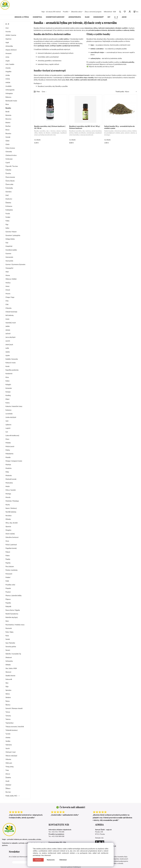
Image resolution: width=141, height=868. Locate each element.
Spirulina (8, 690)
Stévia (8, 694)
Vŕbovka (8, 759)
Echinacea (9, 206)
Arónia (8, 79)
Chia (7, 301)
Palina (8, 556)
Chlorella (8, 308)
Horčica (8, 283)
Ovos (7, 541)
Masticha (8, 468)
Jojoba (8, 352)
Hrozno (8, 294)
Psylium (8, 592)
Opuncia (8, 526)
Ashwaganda (10, 90)
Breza (7, 130)
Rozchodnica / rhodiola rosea (15, 625)
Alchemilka (9, 46)
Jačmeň (8, 334)
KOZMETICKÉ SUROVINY (55, 17)
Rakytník (8, 606)
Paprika (8, 563)
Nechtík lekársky (11, 512)
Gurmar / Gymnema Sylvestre (15, 264)
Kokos (7, 381)
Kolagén (8, 384)
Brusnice (8, 133)
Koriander (9, 388)
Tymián (8, 734)
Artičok (8, 82)
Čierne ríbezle (10, 181)
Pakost (8, 552)
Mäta (7, 472)
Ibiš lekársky (10, 315)
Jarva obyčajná (10, 337)
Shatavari (9, 657)
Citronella (9, 152)
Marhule (8, 465)
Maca (7, 439)
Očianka (8, 519)
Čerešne (8, 173)
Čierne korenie (10, 177)
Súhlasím (38, 860)
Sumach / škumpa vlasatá (14, 708)
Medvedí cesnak (11, 479)
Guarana (8, 254)
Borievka (8, 115)
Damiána (8, 192)
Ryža (7, 636)
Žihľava (8, 788)
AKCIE (124, 17)
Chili (7, 304)
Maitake (8, 443)
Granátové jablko (11, 250)
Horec (7, 286)
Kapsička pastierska (12, 370)
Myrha (8, 505)
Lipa (7, 421)
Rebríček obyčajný (12, 617)
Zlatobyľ (8, 785)
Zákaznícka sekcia (76, 12)
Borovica (8, 119)
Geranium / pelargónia (13, 235)
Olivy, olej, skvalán (12, 523)
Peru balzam (10, 566)
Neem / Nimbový (11, 508)
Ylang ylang (9, 767)
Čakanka (8, 170)
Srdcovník (9, 679)
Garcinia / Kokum (11, 232)
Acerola (8, 32)
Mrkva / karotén (11, 490)
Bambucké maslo (11, 101)
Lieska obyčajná (11, 417)
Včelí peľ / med (10, 752)
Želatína (8, 778)
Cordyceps (9, 159)
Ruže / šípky (9, 632)
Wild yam (9, 763)
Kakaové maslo (11, 363)
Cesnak (8, 137)
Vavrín (8, 748)
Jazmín (8, 341)
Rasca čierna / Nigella (13, 610)
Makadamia (9, 454)
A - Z (116, 17)
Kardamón (9, 374)
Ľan (7, 432)
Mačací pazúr (10, 446)
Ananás (8, 68)
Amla (7, 57)
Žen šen (8, 792)
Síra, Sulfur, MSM (11, 668)
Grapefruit (9, 246)
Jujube (8, 355)
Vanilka (8, 741)
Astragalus (9, 93)
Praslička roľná (10, 585)
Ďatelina (8, 203)
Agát (7, 42)
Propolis (8, 588)
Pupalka (8, 603)
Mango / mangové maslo (14, 461)
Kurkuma (8, 410)
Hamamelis (9, 257)
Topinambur (9, 723)
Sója (7, 687)
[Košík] (136, 12)
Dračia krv (9, 199)
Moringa (8, 494)
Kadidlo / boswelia (12, 359)
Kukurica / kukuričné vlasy (14, 406)
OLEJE (87, 17)
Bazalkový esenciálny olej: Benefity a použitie (53, 86)
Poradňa (66, 12)
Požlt (7, 581)
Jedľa (7, 348)
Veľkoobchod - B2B (110, 12)
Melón (8, 486)
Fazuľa (8, 214)
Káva (7, 377)
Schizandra (9, 661)
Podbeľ (8, 577)
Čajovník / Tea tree (12, 166)
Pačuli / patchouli (11, 545)
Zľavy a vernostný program (93, 12)
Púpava (8, 599)
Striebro (8, 697)
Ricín (7, 621)
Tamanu (8, 716)
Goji (7, 243)
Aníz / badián (10, 64)
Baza (7, 104)
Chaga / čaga (10, 297)
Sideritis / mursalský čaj (13, 654)
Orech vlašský (10, 534)
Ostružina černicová (12, 537)
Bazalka (8, 108)
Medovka (9, 475)
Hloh (7, 272)
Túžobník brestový (12, 730)
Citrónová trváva (11, 155)
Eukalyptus (9, 210)
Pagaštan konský (11, 548)
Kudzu (8, 403)
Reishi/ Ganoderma (12, 614)
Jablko (8, 326)
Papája (8, 559)
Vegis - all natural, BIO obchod (51, 12)
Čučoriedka (9, 188)
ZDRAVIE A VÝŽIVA (22, 17)
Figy (7, 224)
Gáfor (7, 228)
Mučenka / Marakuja (12, 501)
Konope (8, 392)
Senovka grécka (11, 647)
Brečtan (8, 126)
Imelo (7, 319)
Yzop (7, 770)
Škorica (8, 705)
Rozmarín (9, 628)
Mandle (8, 457)
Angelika (8, 72)
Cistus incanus (10, 148)
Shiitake (8, 665)
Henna (8, 275)
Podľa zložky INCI (11, 796)
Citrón (7, 144)
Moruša (8, 497)
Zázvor (8, 774)
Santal (8, 639)
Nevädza (8, 516)
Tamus (8, 712)
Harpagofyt (9, 268)
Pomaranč (9, 574)
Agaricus (8, 39)
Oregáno (8, 530)
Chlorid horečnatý (11, 312)
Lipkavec (8, 425)
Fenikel (8, 217)
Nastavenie (51, 860)
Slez (7, 683)
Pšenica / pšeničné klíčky (14, 596)
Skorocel (8, 672)
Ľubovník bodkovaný (12, 436)
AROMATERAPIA (75, 17)
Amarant (8, 53)
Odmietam (63, 860)
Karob (7, 366)
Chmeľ (8, 290)
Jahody (8, 330)
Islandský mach (11, 323)
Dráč (7, 195)
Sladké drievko (10, 676)
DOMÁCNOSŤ (98, 17)
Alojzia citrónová (11, 50)
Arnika (8, 75)
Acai (7, 28)
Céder (7, 141)
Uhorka (8, 738)
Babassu (8, 97)
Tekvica (8, 719)
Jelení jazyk (9, 345)
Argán (8, 61)
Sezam (8, 650)
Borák (7, 112)
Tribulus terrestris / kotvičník (15, 727)
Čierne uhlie (9, 184)
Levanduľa (9, 414)
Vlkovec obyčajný (11, 756)
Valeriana (9, 745)
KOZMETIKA (37, 17)
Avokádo (8, 86)
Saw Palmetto (10, 643)
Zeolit (7, 781)
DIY (109, 17)
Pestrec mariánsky (12, 570)
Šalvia (8, 701)
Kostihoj (8, 395)
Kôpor (7, 399)
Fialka (7, 221)
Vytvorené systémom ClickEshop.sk (71, 867)
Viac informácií (46, 855)
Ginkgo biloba (10, 239)
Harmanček (9, 261)
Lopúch (8, 428)
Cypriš (8, 163)
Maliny (8, 450)
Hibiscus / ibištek (11, 279)
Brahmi (8, 123)
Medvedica (9, 483)
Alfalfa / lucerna (11, 35)
